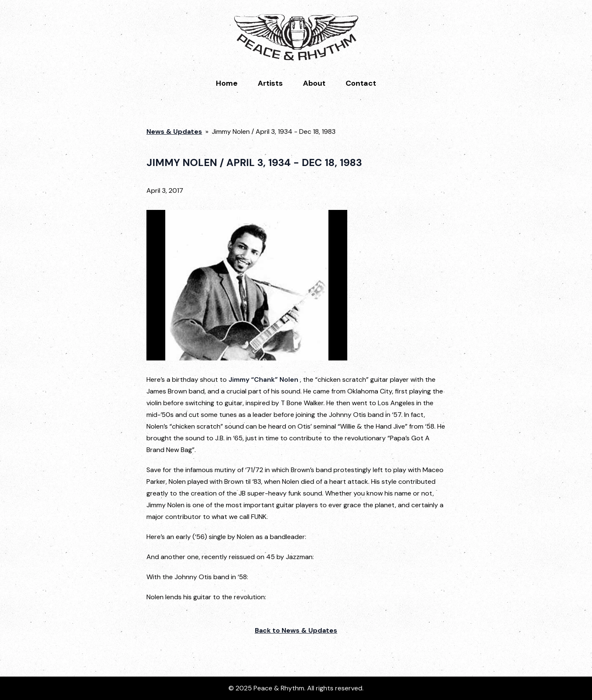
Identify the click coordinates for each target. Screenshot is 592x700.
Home (227, 83)
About (314, 83)
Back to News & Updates (296, 630)
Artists (270, 83)
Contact (361, 83)
